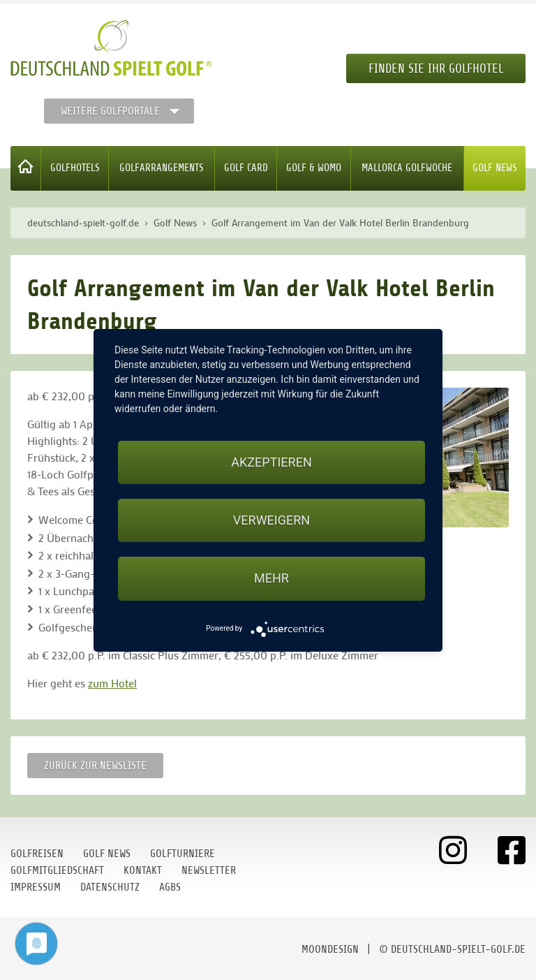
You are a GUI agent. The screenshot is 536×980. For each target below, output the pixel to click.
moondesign (330, 949)
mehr (271, 578)
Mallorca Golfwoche (407, 168)
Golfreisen (37, 854)
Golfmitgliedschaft (57, 870)
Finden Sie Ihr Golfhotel (436, 68)
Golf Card (246, 168)
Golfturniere (183, 854)
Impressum (36, 887)
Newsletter (209, 870)
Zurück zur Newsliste (95, 766)
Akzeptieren (271, 462)
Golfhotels (75, 168)
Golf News (495, 168)
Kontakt (143, 870)
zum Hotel (112, 683)
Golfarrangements (162, 168)
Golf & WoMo (314, 168)
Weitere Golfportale (110, 111)
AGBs (170, 887)
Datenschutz (110, 887)
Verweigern (271, 520)
